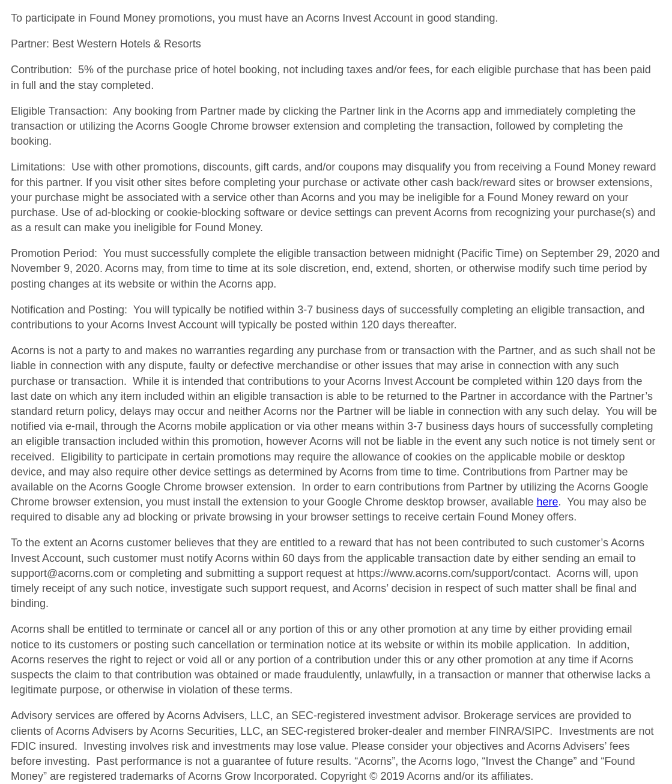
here (547, 502)
